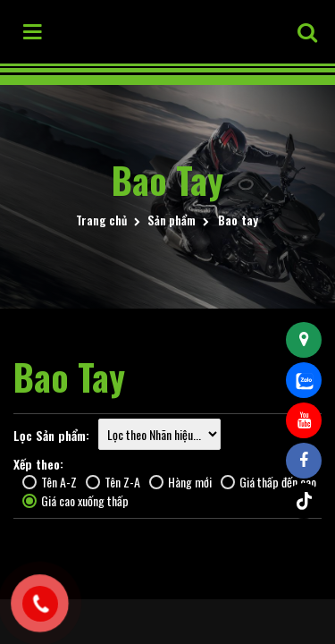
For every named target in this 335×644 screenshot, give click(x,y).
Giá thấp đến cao (268, 482)
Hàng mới (180, 482)
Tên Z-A (113, 482)
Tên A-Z (50, 482)
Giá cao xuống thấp (75, 500)
